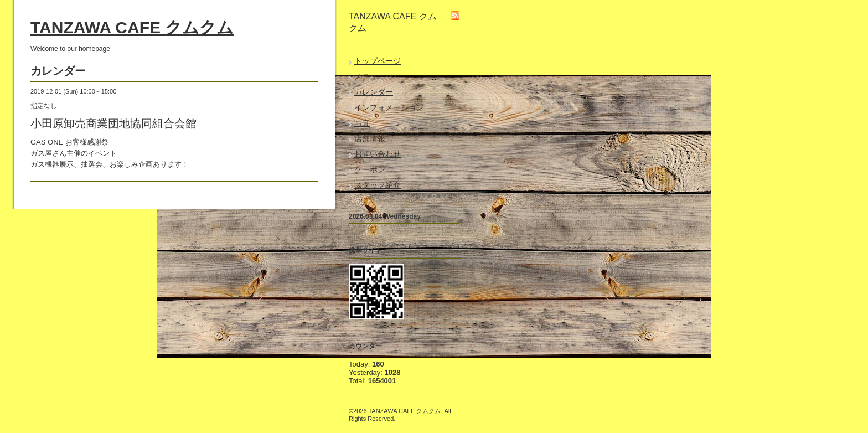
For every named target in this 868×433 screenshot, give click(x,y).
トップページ (378, 61)
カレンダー (374, 92)
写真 (362, 123)
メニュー (370, 76)
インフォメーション (389, 107)
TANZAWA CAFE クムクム (132, 27)
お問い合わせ (378, 154)
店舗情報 (370, 138)
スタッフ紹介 (378, 185)
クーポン (370, 169)
